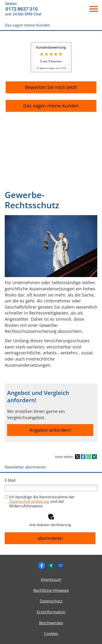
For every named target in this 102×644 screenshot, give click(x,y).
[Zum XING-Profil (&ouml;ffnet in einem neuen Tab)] (51, 565)
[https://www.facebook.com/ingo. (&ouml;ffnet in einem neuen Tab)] (42, 565)
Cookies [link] (51, 634)
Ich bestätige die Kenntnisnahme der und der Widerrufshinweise (40, 501)
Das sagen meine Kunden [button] (51, 106)
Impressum (51, 579)
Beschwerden (51, 623)
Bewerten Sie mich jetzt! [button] (51, 87)
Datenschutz (51, 601)
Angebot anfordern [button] (50, 430)
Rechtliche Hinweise (51, 590)
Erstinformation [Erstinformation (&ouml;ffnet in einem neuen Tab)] (51, 612)
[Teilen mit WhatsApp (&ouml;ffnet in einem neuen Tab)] (89, 457)
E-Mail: (11, 480)
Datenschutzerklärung (29, 501)
